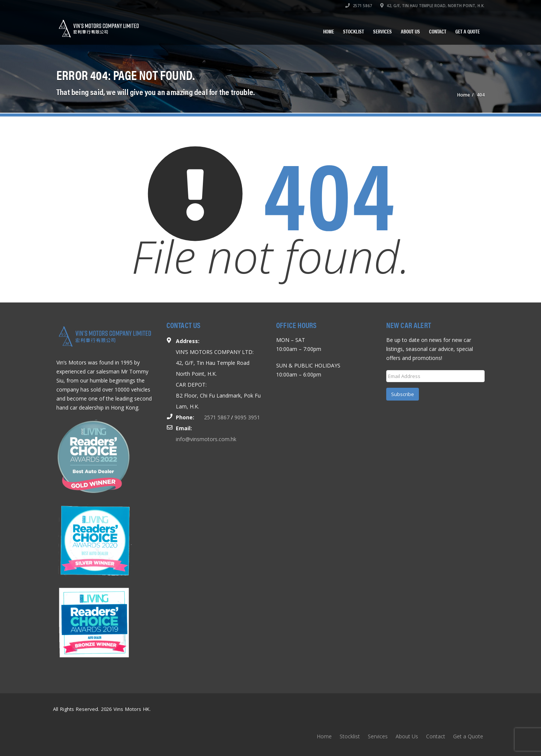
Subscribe (403, 394)
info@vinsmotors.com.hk (206, 439)
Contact (438, 31)
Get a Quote (468, 31)
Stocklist (354, 31)
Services (382, 31)
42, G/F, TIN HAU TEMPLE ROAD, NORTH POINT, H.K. (432, 6)
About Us (410, 31)
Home (329, 31)
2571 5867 (359, 6)
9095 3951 (247, 417)
